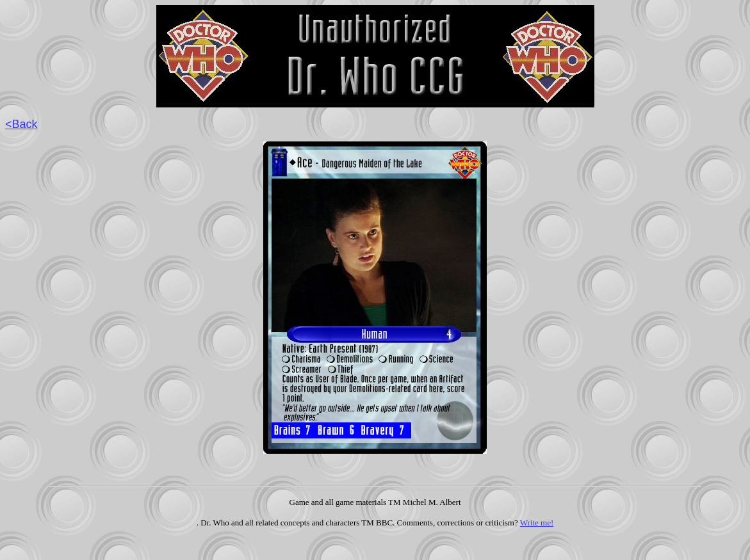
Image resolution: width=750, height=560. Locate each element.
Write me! (537, 523)
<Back (21, 124)
